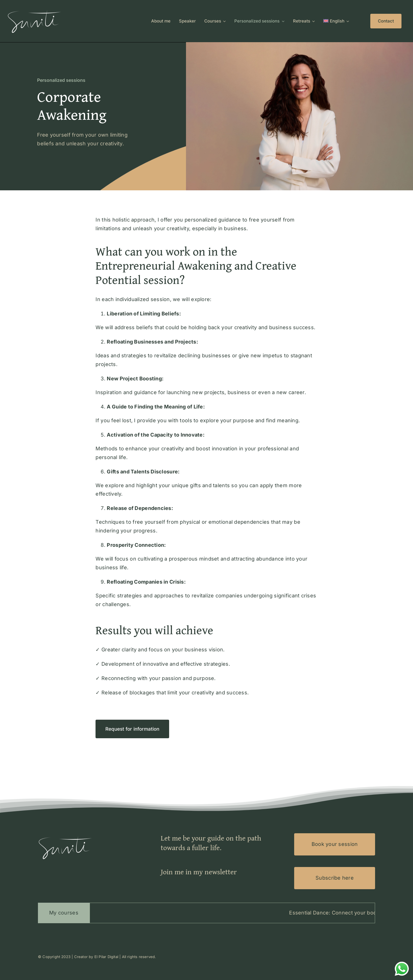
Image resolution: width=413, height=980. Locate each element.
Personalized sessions (61, 80)
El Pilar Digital (106, 957)
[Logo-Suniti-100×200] (35, 9)
